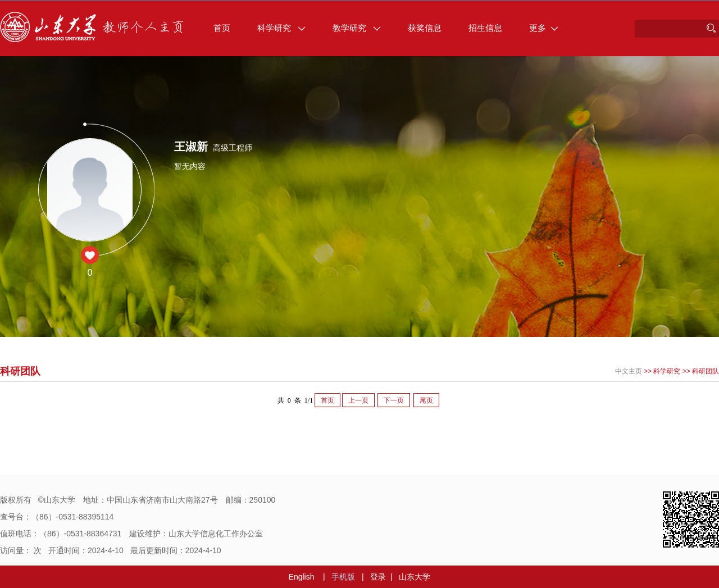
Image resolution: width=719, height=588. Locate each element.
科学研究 (281, 28)
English (302, 577)
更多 (544, 28)
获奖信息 (425, 28)
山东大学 (415, 577)
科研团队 (706, 371)
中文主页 (629, 371)
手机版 (343, 577)
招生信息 (485, 28)
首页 (222, 28)
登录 (378, 577)
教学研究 (357, 28)
